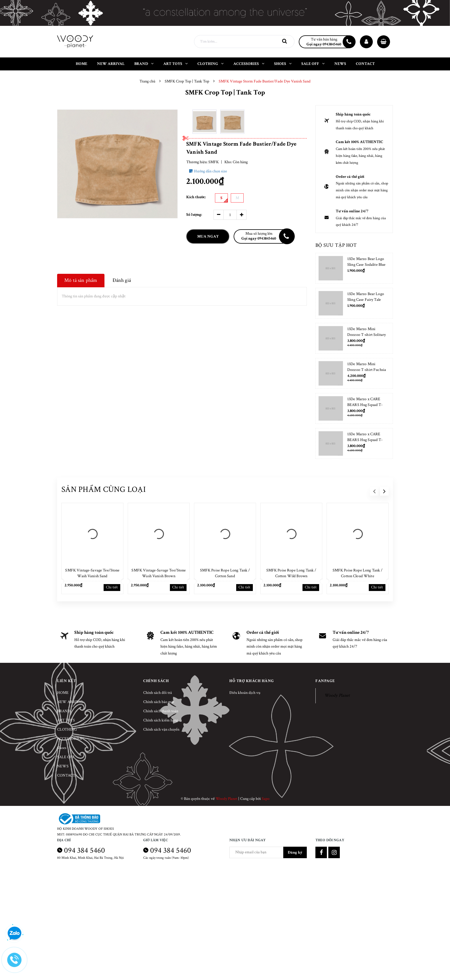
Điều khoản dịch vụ (245, 693)
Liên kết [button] (67, 681)
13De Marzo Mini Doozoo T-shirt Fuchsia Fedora (367, 370)
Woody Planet (337, 695)
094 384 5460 (85, 850)
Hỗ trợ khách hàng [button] (252, 681)
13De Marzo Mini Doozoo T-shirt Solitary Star (366, 335)
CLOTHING (67, 729)
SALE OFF (66, 757)
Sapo (266, 799)
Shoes (62, 748)
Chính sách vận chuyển (161, 729)
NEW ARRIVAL (70, 702)
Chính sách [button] (156, 681)
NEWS (63, 766)
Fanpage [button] (325, 681)
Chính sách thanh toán (161, 711)
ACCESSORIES (69, 739)
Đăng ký (295, 852)
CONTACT (66, 775)
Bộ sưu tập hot (336, 245)
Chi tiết (112, 587)
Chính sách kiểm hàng (161, 720)
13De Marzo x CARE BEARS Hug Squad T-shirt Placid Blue (365, 440)
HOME (63, 693)
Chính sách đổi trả (158, 693)
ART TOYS (66, 720)
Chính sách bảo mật (159, 702)
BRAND (64, 711)
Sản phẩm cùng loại (104, 489)
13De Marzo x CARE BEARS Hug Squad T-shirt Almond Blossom (365, 405)
